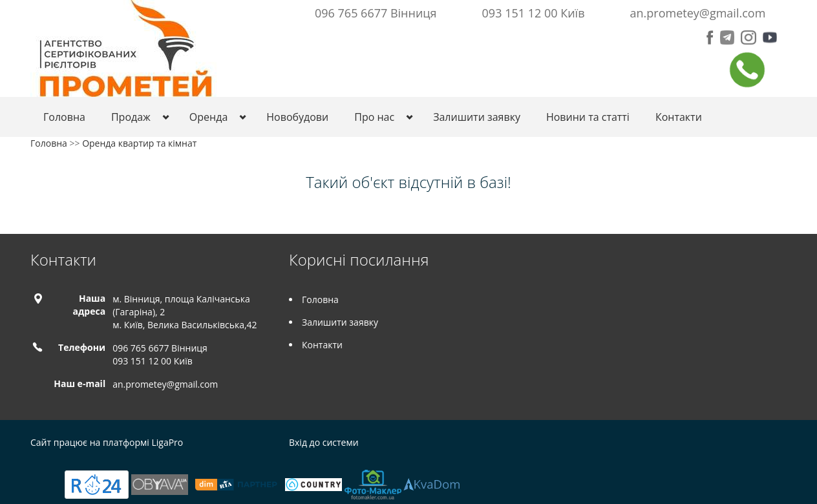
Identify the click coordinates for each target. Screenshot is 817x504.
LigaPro (167, 442)
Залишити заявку (477, 117)
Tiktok (780, 444)
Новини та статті (588, 117)
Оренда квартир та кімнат (139, 143)
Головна (64, 117)
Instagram (751, 444)
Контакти (679, 117)
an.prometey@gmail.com (698, 13)
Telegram (723, 444)
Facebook (699, 444)
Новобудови (297, 117)
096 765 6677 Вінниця (376, 13)
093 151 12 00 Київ (534, 13)
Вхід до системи (324, 442)
